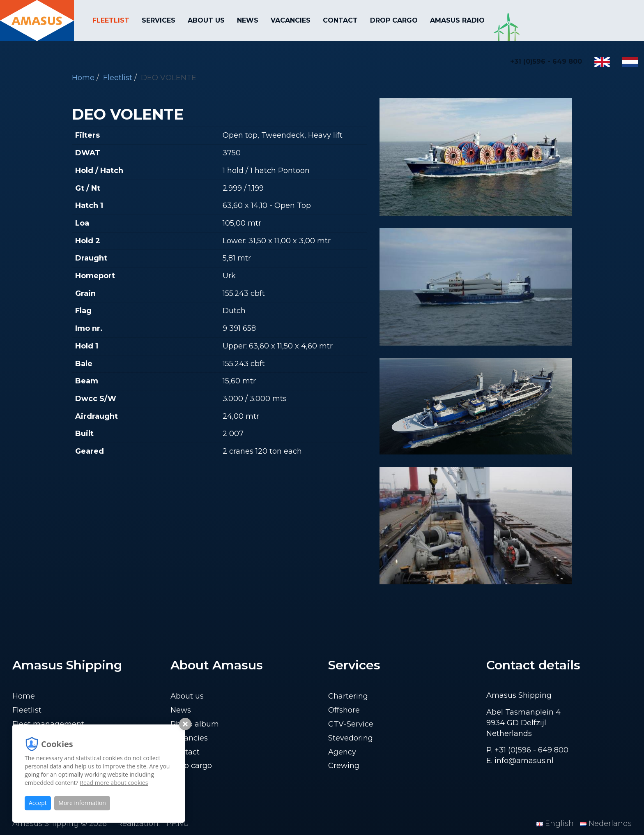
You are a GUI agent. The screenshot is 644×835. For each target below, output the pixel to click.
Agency (342, 752)
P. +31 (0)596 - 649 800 (527, 750)
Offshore (344, 710)
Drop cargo (394, 20)
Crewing (344, 766)
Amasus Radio (457, 20)
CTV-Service (351, 724)
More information (82, 803)
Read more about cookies (114, 783)
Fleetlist (111, 20)
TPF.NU (175, 823)
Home (24, 696)
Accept (38, 803)
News (248, 20)
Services (159, 20)
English (556, 823)
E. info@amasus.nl (520, 761)
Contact (340, 20)
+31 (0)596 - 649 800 (546, 61)
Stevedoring (351, 738)
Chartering (348, 696)
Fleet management (48, 724)
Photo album (195, 724)
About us (206, 20)
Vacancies (291, 20)
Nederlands (606, 823)
